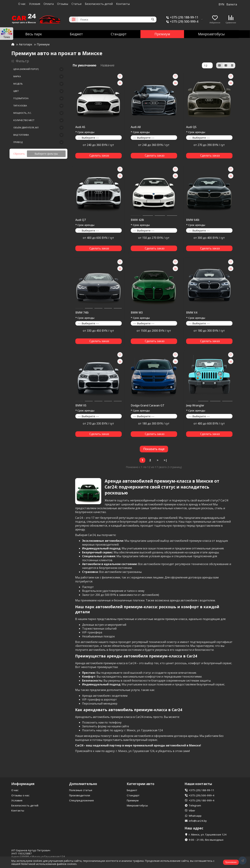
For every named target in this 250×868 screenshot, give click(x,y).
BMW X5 (81, 406)
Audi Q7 (81, 220)
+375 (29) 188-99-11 (182, 17)
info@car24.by (198, 821)
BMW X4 (192, 313)
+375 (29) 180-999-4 (201, 800)
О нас (22, 4)
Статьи (76, 4)
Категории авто (141, 784)
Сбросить (19, 154)
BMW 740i (82, 313)
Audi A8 (136, 127)
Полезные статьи (81, 790)
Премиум (162, 34)
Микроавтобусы (211, 34)
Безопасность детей (99, 4)
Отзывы (63, 4)
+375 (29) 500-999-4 (182, 21)
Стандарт (119, 34)
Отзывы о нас (20, 795)
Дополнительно (83, 784)
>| (165, 460)
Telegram (195, 805)
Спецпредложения (81, 800)
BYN (228, 4)
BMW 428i (137, 220)
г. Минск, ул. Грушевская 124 (208, 834)
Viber (192, 810)
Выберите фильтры (46, 154)
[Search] (117, 19)
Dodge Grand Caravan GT (148, 406)
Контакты (123, 4)
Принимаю (231, 862)
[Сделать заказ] (99, 156)
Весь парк (34, 34)
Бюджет (76, 34)
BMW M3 (137, 313)
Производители (80, 795)
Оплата (49, 4)
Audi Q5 (191, 127)
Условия (35, 4)
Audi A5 (80, 127)
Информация (23, 784)
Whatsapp (195, 816)
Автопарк (26, 44)
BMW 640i (193, 220)
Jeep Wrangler (195, 406)
